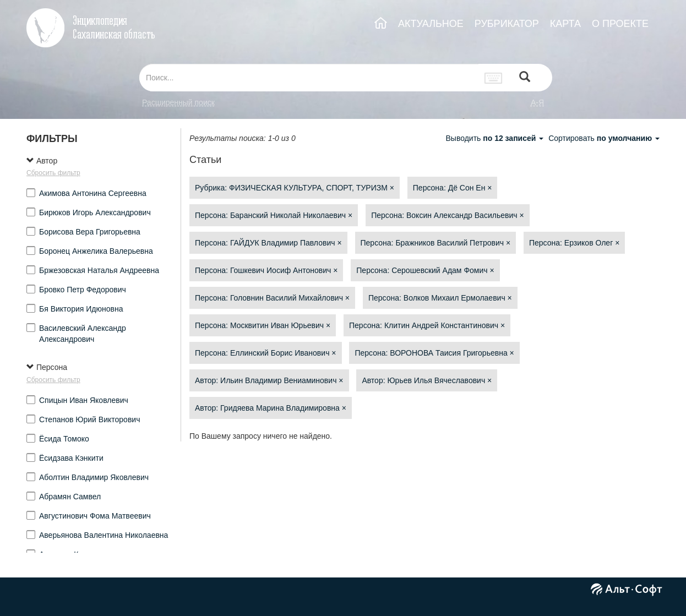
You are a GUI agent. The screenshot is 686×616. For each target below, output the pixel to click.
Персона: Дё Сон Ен (453, 188)
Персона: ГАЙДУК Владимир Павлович (268, 243)
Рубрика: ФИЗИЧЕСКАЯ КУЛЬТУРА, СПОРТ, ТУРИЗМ (295, 188)
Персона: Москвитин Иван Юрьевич (263, 325)
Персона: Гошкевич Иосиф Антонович (266, 270)
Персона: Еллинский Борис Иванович (266, 353)
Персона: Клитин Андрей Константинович (427, 325)
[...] (309, 78)
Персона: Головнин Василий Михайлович (272, 298)
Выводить (496, 138)
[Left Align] (525, 78)
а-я (537, 102)
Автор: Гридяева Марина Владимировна (271, 408)
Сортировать (604, 138)
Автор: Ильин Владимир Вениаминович (269, 380)
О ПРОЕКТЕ (620, 24)
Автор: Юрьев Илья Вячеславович (427, 380)
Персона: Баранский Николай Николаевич (274, 215)
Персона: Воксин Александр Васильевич (447, 215)
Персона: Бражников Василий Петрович (436, 243)
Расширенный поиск (178, 102)
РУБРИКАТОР (507, 24)
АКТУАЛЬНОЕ (431, 24)
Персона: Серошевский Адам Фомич (425, 270)
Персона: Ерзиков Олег (574, 243)
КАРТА (565, 24)
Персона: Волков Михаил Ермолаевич (440, 298)
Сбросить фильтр (53, 173)
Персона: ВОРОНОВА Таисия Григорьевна (434, 353)
